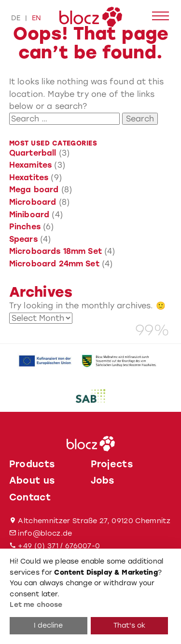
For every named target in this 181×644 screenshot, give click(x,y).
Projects (112, 464)
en (36, 18)
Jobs (103, 480)
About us (32, 480)
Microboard (33, 202)
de (16, 18)
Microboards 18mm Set (56, 251)
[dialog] (90, 596)
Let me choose (36, 605)
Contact (30, 497)
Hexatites (29, 177)
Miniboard (29, 215)
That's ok (129, 625)
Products (32, 464)
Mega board (34, 190)
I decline (48, 625)
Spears (23, 239)
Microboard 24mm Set (54, 264)
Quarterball (33, 153)
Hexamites (30, 165)
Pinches (25, 227)
